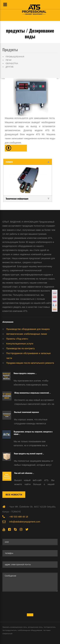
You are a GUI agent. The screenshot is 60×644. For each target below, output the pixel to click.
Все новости (14, 495)
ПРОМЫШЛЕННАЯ (15, 57)
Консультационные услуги (20, 344)
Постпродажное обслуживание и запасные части (28, 356)
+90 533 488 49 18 (19, 517)
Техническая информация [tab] (28, 199)
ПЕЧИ (8, 60)
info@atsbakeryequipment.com (25, 522)
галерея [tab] (28, 162)
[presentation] (27, 603)
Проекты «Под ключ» (17, 339)
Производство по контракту (20, 348)
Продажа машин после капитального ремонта (30, 363)
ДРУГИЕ (10, 67)
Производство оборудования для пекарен (28, 329)
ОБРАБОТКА (12, 63)
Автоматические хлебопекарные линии (27, 334)
